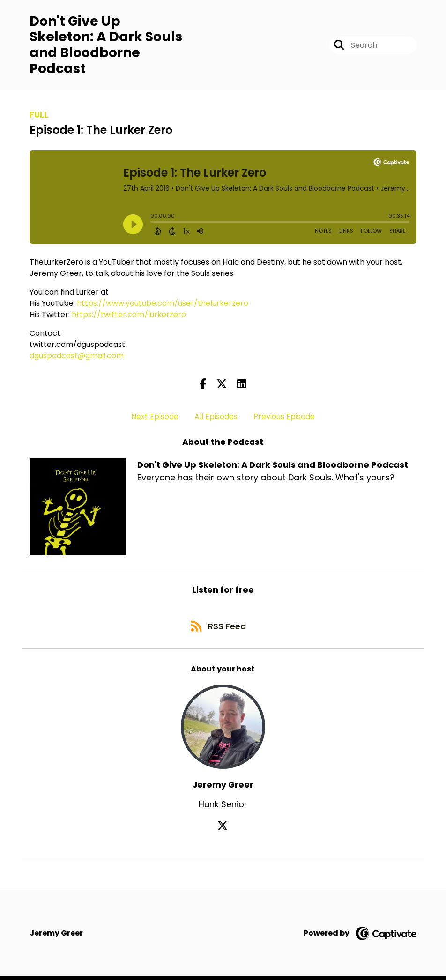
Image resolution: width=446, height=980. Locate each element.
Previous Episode (284, 417)
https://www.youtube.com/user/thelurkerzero (163, 304)
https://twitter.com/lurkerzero (129, 315)
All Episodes (216, 417)
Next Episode (155, 417)
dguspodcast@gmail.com (77, 357)
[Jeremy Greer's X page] (223, 829)
